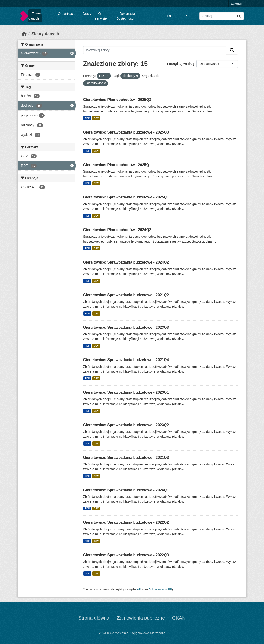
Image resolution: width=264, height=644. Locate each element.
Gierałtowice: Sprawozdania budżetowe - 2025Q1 (126, 197)
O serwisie (101, 16)
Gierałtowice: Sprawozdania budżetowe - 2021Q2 (126, 295)
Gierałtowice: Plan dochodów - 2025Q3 (117, 100)
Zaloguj (236, 4)
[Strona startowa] (24, 34)
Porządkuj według (181, 64)
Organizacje (67, 14)
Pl (186, 16)
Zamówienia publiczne (141, 618)
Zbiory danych (35, 16)
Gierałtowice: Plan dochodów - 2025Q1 (117, 165)
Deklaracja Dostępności (126, 16)
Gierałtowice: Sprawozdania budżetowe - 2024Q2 (126, 262)
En (169, 16)
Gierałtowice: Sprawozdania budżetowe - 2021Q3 (126, 457)
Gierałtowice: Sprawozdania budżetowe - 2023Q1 (126, 392)
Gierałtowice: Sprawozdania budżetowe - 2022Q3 (126, 555)
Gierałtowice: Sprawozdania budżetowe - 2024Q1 (126, 490)
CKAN (179, 618)
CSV (96, 118)
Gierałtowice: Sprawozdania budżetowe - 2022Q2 (126, 522)
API (139, 589)
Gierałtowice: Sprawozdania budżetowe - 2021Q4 (126, 360)
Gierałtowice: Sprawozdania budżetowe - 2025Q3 (126, 132)
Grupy (87, 14)
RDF (87, 118)
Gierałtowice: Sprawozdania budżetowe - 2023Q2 (126, 425)
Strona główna (94, 618)
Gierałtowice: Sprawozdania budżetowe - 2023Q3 (126, 327)
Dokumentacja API (160, 589)
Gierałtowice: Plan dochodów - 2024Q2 (117, 230)
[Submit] (239, 16)
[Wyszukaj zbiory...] (222, 16)
